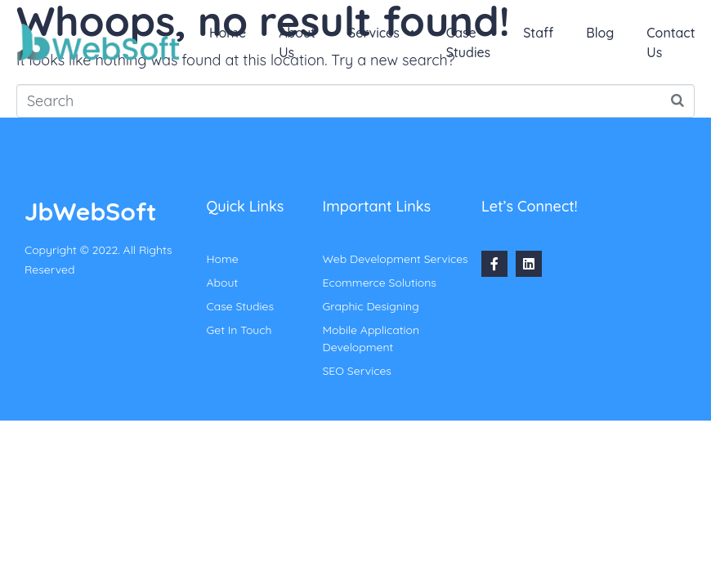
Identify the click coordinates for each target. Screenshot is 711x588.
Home (228, 33)
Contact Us (671, 42)
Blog (600, 33)
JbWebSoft (90, 212)
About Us (297, 42)
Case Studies (468, 42)
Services (381, 33)
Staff (538, 33)
